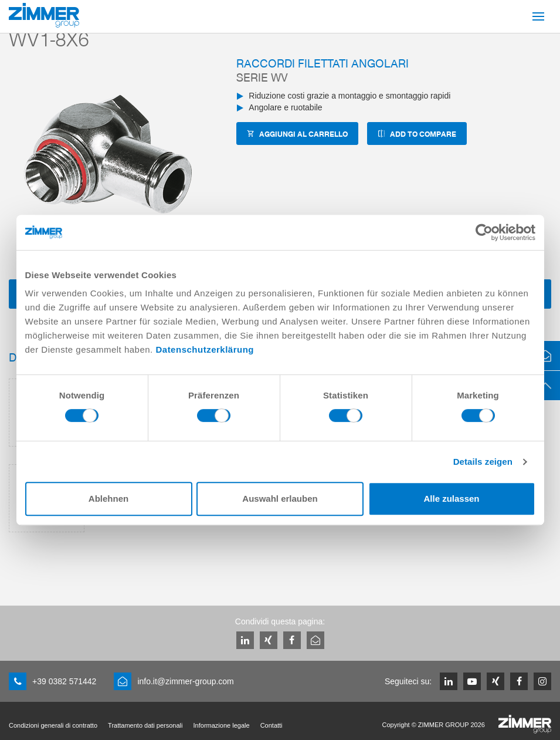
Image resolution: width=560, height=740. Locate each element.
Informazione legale (222, 725)
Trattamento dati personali (145, 725)
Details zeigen (483, 462)
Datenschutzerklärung (205, 349)
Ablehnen (108, 499)
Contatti (271, 725)
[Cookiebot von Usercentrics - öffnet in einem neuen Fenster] (484, 232)
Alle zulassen (451, 499)
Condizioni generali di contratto (53, 725)
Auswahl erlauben (280, 499)
